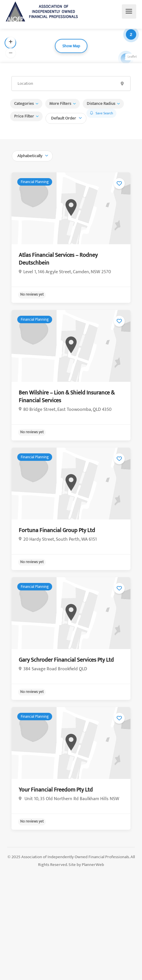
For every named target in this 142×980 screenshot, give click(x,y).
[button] (11, 42)
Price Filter (24, 116)
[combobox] (66, 118)
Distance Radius (101, 104)
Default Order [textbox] (64, 118)
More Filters (60, 104)
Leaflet (132, 57)
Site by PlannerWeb (86, 865)
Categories (24, 104)
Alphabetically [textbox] (30, 156)
